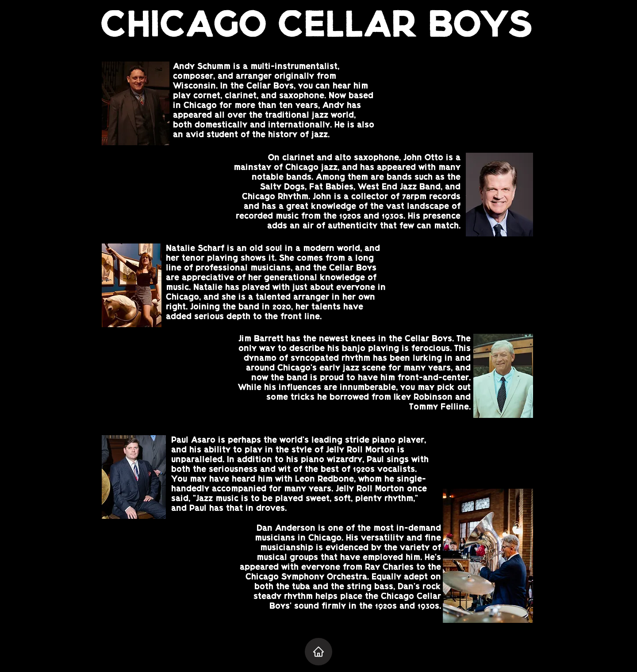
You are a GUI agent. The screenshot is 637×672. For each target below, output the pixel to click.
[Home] (318, 652)
